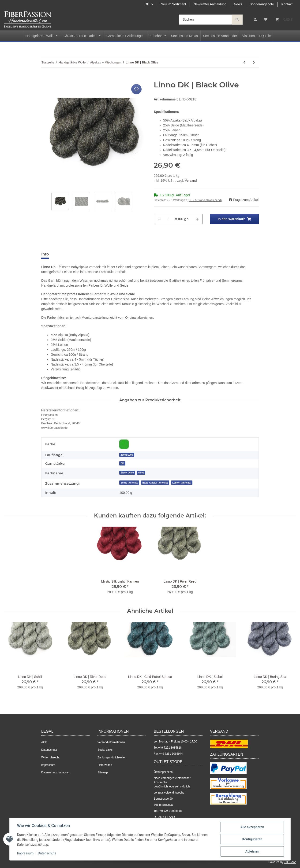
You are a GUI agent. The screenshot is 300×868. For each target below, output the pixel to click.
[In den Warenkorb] (45, 78)
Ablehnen (252, 851)
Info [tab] (45, 254)
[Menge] (168, 219)
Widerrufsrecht (50, 757)
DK (122, 463)
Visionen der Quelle (256, 36)
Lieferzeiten (105, 765)
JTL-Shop (290, 862)
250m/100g (127, 455)
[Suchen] (205, 20)
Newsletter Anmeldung (210, 4)
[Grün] (124, 444)
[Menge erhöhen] (197, 219)
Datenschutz (49, 750)
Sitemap (103, 772)
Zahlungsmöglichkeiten (112, 757)
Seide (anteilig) (129, 483)
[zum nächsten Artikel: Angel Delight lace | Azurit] (254, 62)
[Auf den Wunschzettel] (136, 89)
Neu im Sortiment (173, 4)
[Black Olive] (127, 472)
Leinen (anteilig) (182, 483)
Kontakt (287, 4)
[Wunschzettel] (266, 20)
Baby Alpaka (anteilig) (155, 483)
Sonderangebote (262, 4)
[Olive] (141, 472)
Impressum (48, 765)
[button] (255, 20)
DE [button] (147, 4)
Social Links (105, 750)
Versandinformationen (111, 742)
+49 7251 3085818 (170, 748)
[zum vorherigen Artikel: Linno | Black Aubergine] (244, 62)
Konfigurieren (252, 839)
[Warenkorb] (284, 20)
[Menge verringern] (159, 219)
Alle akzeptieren (252, 827)
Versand (191, 181)
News (238, 4)
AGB (44, 742)
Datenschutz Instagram (56, 772)
